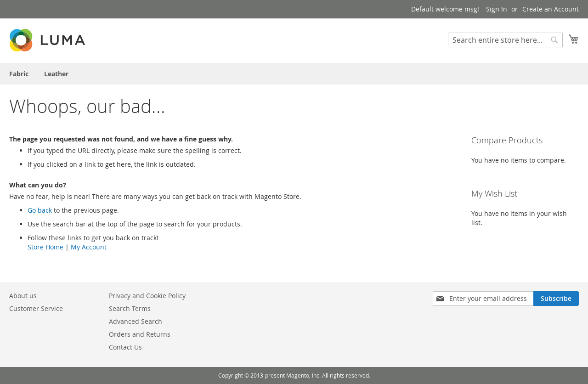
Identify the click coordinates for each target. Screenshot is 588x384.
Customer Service (36, 308)
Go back (40, 210)
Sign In (497, 9)
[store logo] (48, 40)
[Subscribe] (556, 299)
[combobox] (505, 40)
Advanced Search (136, 321)
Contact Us (125, 347)
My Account (89, 247)
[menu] (294, 74)
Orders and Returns (140, 334)
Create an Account (551, 9)
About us (23, 296)
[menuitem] (19, 74)
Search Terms (130, 308)
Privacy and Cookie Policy (147, 296)
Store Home (45, 247)
